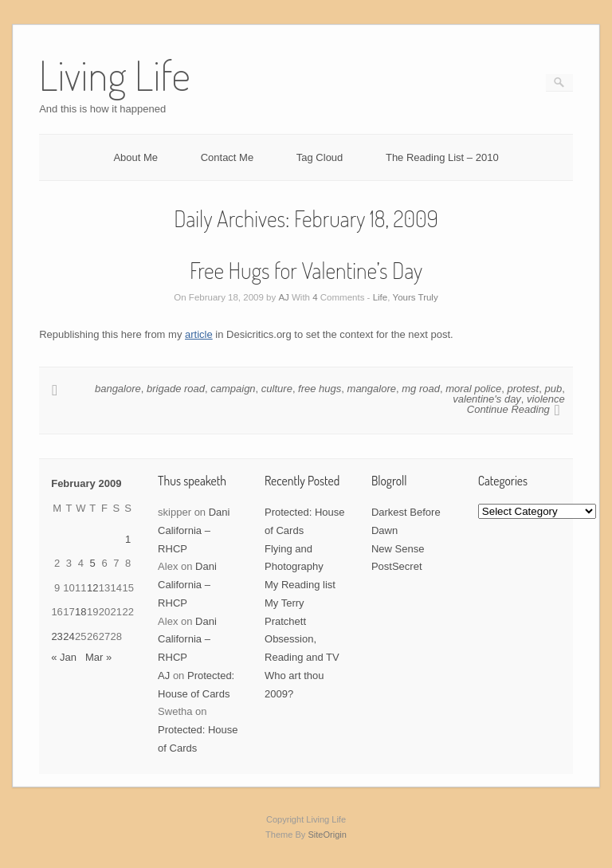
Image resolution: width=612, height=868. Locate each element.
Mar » (98, 657)
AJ (283, 297)
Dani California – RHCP (194, 530)
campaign (233, 389)
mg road (421, 389)
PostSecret (397, 566)
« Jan (64, 657)
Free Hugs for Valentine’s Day (306, 270)
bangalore (118, 389)
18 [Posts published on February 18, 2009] (80, 612)
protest (523, 389)
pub (553, 389)
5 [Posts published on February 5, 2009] (93, 563)
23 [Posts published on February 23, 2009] (57, 636)
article (199, 334)
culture (277, 389)
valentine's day (487, 399)
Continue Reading (508, 409)
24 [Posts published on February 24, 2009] (69, 636)
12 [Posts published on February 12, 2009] (92, 588)
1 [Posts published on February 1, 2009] (128, 539)
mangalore (372, 389)
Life (381, 297)
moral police (473, 389)
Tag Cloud (320, 157)
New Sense (398, 549)
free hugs (320, 389)
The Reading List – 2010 (442, 157)
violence (546, 399)
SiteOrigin (327, 835)
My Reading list (300, 585)
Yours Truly (416, 297)
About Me (135, 157)
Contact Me (227, 157)
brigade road (176, 389)
